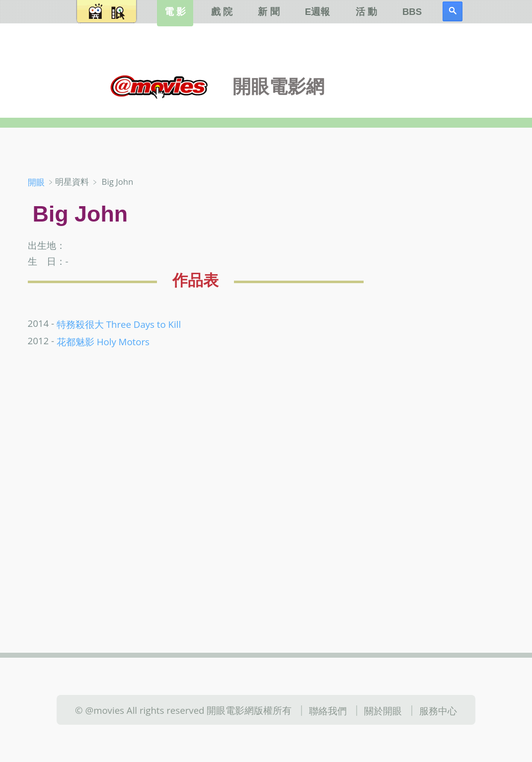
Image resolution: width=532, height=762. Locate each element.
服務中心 (438, 711)
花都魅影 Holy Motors (103, 341)
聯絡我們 (328, 711)
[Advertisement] (449, 332)
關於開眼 (383, 711)
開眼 (36, 182)
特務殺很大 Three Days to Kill (119, 324)
